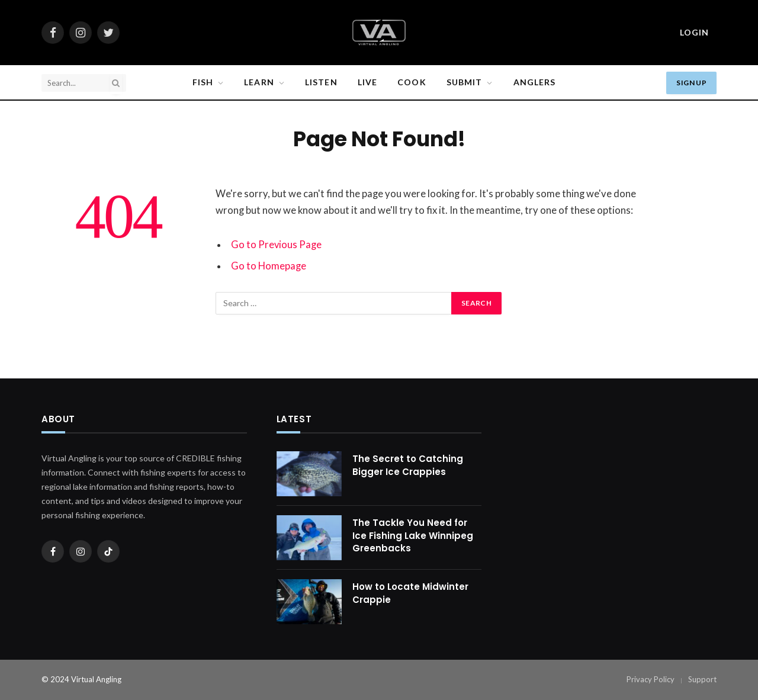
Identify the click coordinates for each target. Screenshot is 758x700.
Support (702, 679)
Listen (321, 82)
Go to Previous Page (277, 245)
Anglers (535, 82)
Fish (203, 82)
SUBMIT (465, 82)
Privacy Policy (651, 679)
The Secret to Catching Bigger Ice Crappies (408, 465)
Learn (259, 82)
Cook (412, 82)
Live (367, 82)
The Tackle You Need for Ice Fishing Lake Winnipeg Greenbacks (413, 535)
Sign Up (691, 83)
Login (694, 32)
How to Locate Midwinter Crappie (410, 593)
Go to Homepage (269, 266)
